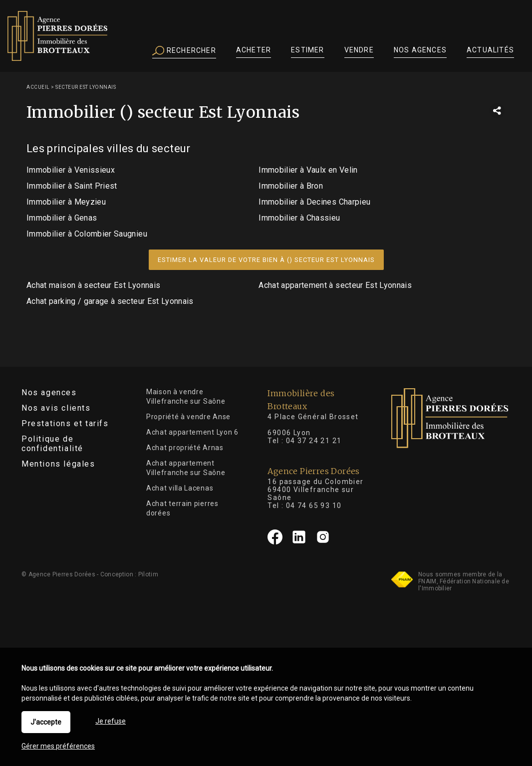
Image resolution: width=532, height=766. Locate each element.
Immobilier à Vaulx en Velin (308, 170)
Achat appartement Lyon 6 (192, 432)
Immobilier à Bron (291, 186)
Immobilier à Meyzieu (66, 202)
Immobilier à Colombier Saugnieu (87, 234)
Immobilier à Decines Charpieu (314, 202)
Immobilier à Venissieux (71, 170)
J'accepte (46, 722)
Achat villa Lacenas (180, 488)
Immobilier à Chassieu (299, 218)
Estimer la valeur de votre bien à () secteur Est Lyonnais (266, 260)
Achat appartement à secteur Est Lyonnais (335, 285)
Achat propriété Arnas (185, 448)
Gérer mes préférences (58, 746)
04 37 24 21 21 (314, 441)
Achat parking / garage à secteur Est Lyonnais (110, 301)
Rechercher (184, 51)
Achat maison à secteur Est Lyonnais (93, 285)
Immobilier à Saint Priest (72, 186)
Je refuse (111, 721)
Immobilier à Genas (62, 218)
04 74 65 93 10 (314, 506)
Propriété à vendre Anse (188, 417)
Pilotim (148, 574)
